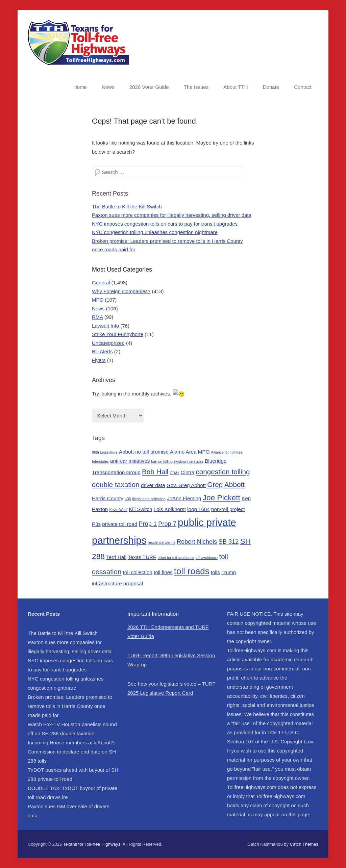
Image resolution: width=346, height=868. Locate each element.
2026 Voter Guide (149, 87)
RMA (97, 317)
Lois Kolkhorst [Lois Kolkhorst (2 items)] (170, 509)
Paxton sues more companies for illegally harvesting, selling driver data (172, 215)
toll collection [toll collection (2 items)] (138, 572)
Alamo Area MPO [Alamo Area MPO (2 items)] (190, 451)
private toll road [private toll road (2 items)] (120, 524)
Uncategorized (108, 343)
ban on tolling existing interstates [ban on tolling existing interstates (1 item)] (177, 461)
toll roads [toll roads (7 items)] (192, 570)
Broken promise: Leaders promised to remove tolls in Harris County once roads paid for (70, 705)
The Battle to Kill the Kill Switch (127, 207)
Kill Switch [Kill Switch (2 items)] (140, 509)
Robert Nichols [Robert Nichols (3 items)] (197, 541)
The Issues (196, 87)
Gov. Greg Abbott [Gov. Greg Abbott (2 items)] (186, 484)
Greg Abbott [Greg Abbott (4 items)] (226, 484)
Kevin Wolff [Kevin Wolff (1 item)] (118, 509)
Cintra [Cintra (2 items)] (188, 472)
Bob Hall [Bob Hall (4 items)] (155, 471)
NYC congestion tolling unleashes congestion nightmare (155, 232)
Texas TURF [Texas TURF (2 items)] (142, 556)
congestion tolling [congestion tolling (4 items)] (223, 471)
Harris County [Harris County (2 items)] (108, 498)
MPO (98, 300)
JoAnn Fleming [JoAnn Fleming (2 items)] (184, 498)
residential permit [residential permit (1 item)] (162, 542)
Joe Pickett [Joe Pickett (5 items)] (221, 497)
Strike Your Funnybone (118, 334)
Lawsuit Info (105, 326)
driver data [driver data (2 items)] (153, 484)
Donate (271, 87)
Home (80, 87)
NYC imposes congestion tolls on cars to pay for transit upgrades (165, 224)
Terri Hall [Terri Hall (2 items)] (116, 556)
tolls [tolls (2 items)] (215, 572)
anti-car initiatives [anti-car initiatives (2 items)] (130, 461)
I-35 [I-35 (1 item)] (128, 499)
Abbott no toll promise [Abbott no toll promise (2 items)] (144, 451)
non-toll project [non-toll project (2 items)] (228, 509)
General (101, 283)
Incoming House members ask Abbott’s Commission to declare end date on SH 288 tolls (72, 751)
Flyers (99, 360)
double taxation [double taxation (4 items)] (116, 484)
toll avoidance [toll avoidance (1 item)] (207, 557)
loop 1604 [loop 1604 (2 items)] (199, 509)
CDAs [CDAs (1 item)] (175, 473)
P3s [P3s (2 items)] (96, 524)
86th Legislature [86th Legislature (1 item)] (105, 452)
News (108, 87)
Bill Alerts (102, 351)
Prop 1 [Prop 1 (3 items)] (148, 523)
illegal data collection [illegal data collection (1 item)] (149, 499)
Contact (303, 87)
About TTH (236, 87)
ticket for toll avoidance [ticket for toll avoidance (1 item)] (176, 557)
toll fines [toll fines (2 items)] (163, 572)
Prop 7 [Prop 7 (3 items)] (167, 523)
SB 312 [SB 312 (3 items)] (229, 541)
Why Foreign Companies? (121, 291)
